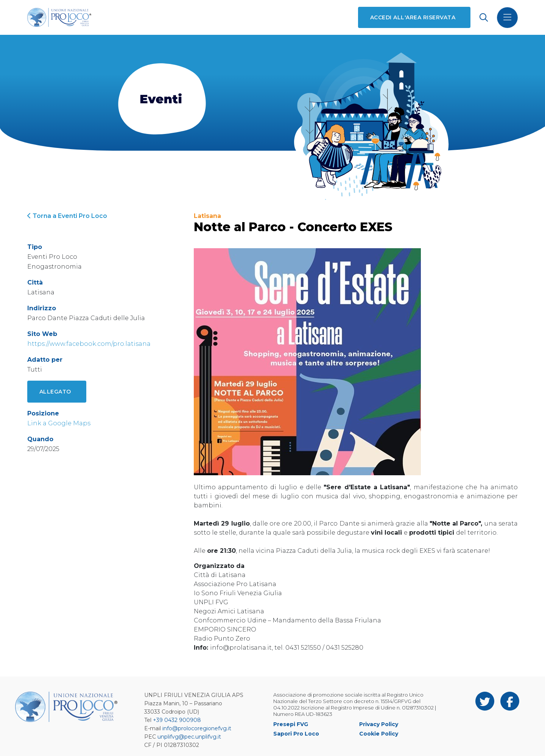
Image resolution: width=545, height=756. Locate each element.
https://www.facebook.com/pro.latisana (89, 344)
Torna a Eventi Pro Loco (67, 216)
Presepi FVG (291, 724)
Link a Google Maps (59, 423)
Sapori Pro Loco (296, 734)
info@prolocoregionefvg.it (197, 728)
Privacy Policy (379, 724)
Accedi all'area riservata (413, 17)
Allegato (55, 392)
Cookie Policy (379, 734)
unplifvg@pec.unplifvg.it (189, 737)
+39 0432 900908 (177, 720)
